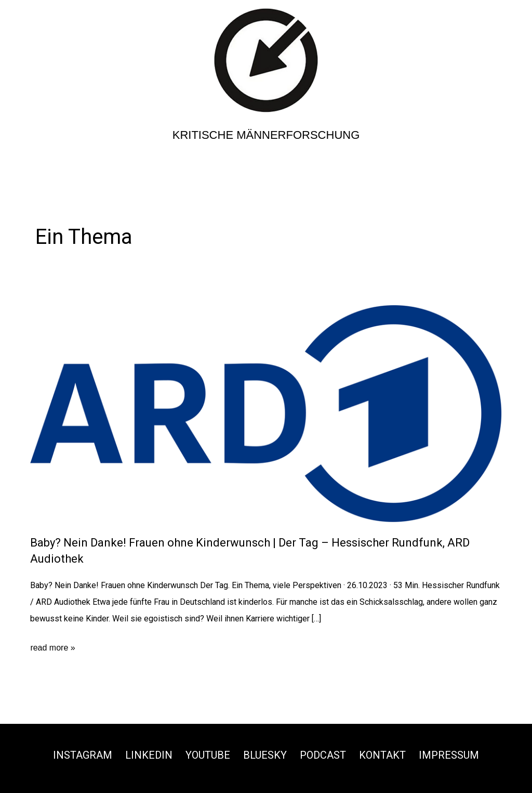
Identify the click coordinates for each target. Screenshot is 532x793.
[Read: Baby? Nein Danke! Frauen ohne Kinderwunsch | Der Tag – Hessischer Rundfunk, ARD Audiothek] (266, 413)
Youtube (208, 755)
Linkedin (149, 755)
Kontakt (382, 755)
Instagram (83, 755)
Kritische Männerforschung (266, 135)
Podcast (323, 755)
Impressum (449, 755)
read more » (52, 648)
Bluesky (265, 755)
